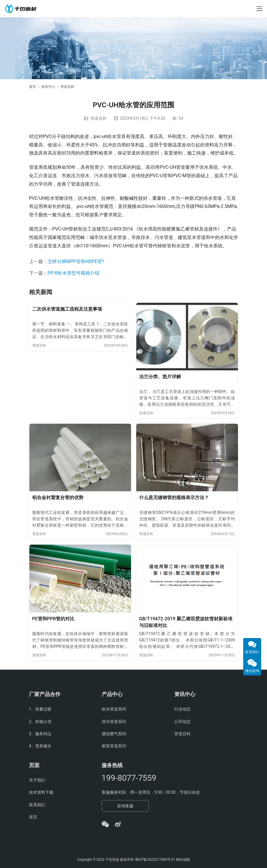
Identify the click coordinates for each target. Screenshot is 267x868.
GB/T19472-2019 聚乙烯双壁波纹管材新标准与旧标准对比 (186, 622)
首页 (33, 87)
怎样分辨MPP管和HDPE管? (76, 261)
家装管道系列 (114, 746)
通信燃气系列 (114, 734)
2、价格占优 (40, 722)
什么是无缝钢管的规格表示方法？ (174, 498)
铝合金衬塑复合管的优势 (58, 498)
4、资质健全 (40, 746)
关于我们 (37, 780)
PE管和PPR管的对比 (53, 619)
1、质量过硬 (40, 709)
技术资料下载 (41, 792)
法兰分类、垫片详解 (160, 377)
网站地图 (183, 860)
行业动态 (182, 709)
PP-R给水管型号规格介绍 (74, 273)
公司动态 (182, 722)
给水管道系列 (114, 709)
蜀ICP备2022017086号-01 (155, 860)
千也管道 (112, 860)
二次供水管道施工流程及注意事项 (67, 309)
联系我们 (37, 805)
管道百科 (98, 118)
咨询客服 (125, 806)
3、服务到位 (40, 734)
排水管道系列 (114, 722)
